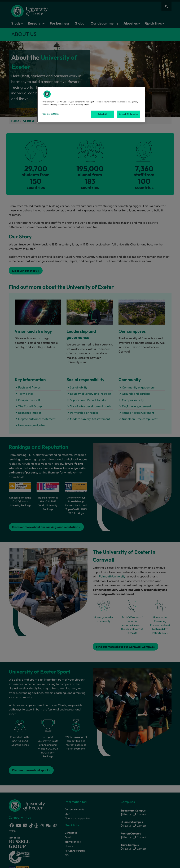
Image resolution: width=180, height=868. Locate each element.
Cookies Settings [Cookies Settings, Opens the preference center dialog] (51, 114)
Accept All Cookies (128, 114)
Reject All (102, 114)
